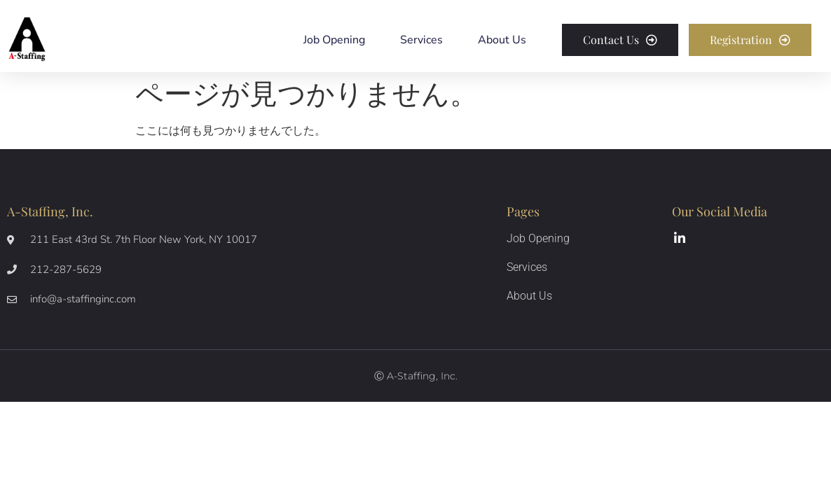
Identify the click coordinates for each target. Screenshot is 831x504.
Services (421, 40)
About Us (502, 40)
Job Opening (334, 40)
